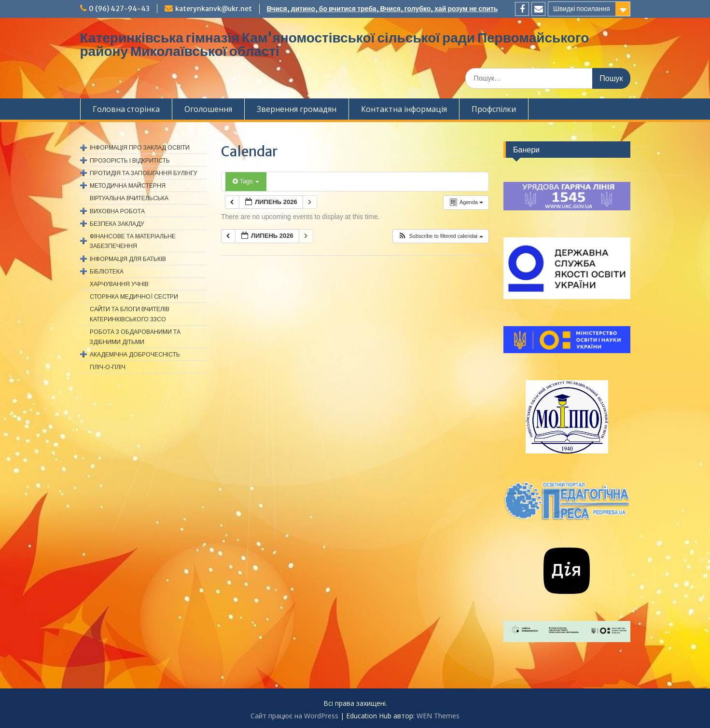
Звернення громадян (297, 109)
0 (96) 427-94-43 (119, 9)
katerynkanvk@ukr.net (214, 9)
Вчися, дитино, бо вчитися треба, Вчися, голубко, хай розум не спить (383, 9)
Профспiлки (494, 109)
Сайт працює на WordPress (294, 716)
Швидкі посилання (582, 9)
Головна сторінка (126, 109)
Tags (246, 181)
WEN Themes (438, 716)
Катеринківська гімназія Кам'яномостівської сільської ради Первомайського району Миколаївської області (335, 44)
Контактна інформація (404, 109)
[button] (440, 236)
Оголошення (208, 109)
